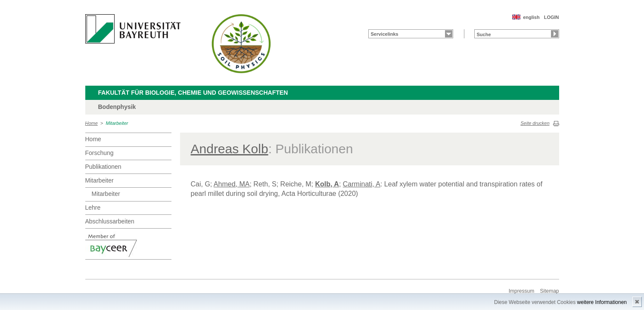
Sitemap (549, 291)
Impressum (521, 291)
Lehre (93, 208)
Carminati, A (362, 184)
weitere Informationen (602, 302)
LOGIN (552, 17)
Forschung (100, 153)
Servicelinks (385, 34)
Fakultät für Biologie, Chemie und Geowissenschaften (193, 93)
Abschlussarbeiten (110, 221)
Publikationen (103, 167)
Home (92, 123)
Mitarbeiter (117, 123)
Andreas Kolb (230, 149)
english (531, 17)
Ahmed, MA (232, 184)
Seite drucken (535, 123)
